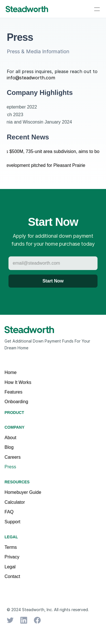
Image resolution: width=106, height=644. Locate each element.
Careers (13, 457)
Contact (12, 576)
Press (10, 467)
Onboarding (16, 402)
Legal (10, 567)
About (10, 438)
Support (12, 522)
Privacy (12, 557)
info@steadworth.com (31, 78)
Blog (9, 447)
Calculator (15, 502)
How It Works (18, 382)
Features (13, 392)
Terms (11, 547)
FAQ (9, 512)
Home (11, 372)
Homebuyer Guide (23, 492)
